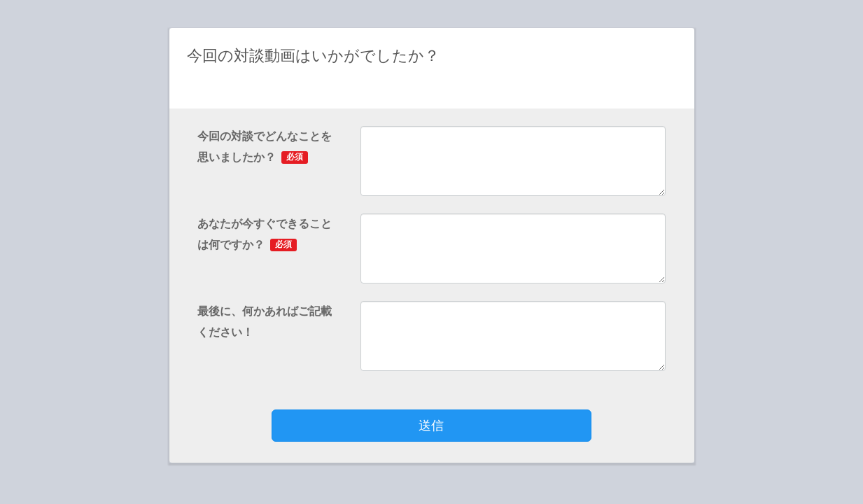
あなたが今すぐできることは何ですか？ (265, 234)
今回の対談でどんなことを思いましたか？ (265, 147)
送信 (431, 426)
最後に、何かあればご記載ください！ (265, 322)
